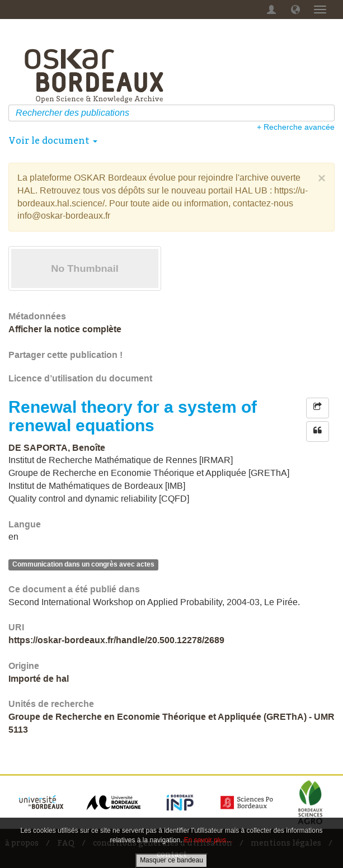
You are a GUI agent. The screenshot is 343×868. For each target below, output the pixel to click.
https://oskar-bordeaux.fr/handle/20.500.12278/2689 (116, 640)
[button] (295, 10)
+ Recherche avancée (296, 127)
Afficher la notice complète (65, 329)
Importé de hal (39, 679)
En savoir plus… (208, 840)
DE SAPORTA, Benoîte (57, 448)
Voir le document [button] (53, 140)
